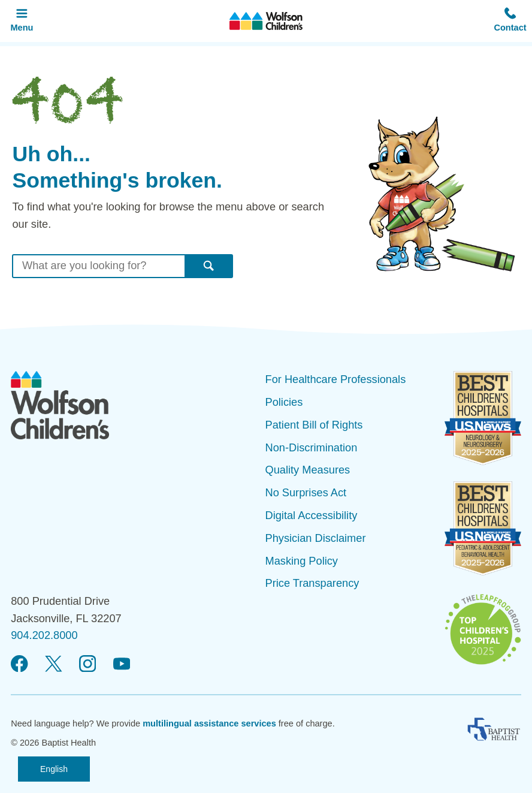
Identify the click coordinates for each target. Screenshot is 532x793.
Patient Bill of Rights (314, 425)
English (54, 769)
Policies (284, 402)
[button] (510, 21)
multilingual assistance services (209, 723)
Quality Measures (308, 470)
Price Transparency (312, 583)
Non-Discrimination (312, 448)
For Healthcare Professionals (336, 379)
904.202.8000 (44, 635)
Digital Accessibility (312, 515)
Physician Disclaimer (316, 538)
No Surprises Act (306, 493)
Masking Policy (302, 561)
